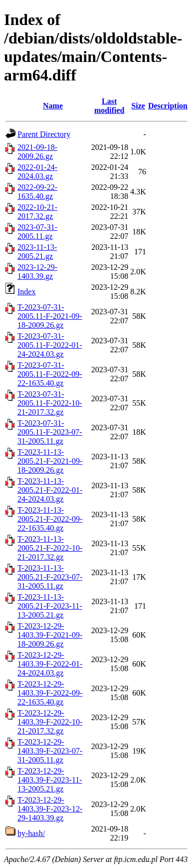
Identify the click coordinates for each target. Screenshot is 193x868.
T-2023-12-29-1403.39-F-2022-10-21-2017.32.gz (50, 722)
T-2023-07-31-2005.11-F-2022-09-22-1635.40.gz (50, 374)
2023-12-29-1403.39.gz (37, 272)
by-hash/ (31, 833)
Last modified (109, 106)
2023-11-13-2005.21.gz (37, 252)
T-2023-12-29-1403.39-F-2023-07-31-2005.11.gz (50, 751)
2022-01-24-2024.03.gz (37, 172)
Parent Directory (44, 134)
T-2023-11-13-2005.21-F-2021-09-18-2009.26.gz (50, 461)
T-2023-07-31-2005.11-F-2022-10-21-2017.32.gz (50, 403)
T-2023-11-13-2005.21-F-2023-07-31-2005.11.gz (50, 577)
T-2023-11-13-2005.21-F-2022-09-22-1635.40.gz (50, 519)
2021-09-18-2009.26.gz (37, 152)
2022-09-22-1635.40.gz (37, 192)
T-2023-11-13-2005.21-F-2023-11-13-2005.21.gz (50, 606)
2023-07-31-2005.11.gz (37, 232)
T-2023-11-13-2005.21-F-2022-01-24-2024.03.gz (50, 490)
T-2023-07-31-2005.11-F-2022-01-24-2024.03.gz (50, 345)
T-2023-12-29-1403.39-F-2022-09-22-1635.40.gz (50, 693)
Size (138, 106)
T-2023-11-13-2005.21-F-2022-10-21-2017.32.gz (50, 548)
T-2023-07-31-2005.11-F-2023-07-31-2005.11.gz (50, 432)
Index (26, 292)
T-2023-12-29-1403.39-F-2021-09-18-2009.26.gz (50, 635)
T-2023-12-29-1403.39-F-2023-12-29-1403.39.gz (50, 809)
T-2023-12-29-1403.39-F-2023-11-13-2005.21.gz (50, 780)
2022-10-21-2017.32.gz (37, 212)
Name (53, 106)
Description (168, 106)
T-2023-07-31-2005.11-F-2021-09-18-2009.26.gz (50, 316)
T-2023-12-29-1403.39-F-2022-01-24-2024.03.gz (50, 664)
